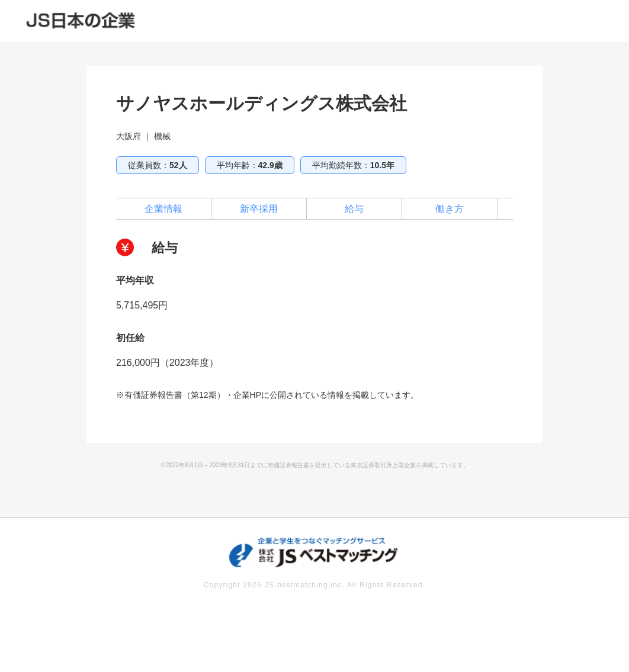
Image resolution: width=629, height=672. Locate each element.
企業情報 (163, 209)
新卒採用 (259, 209)
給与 (354, 209)
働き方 (450, 209)
